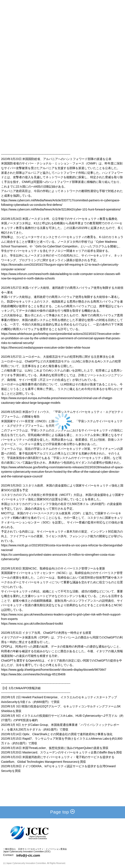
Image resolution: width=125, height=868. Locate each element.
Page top (62, 812)
